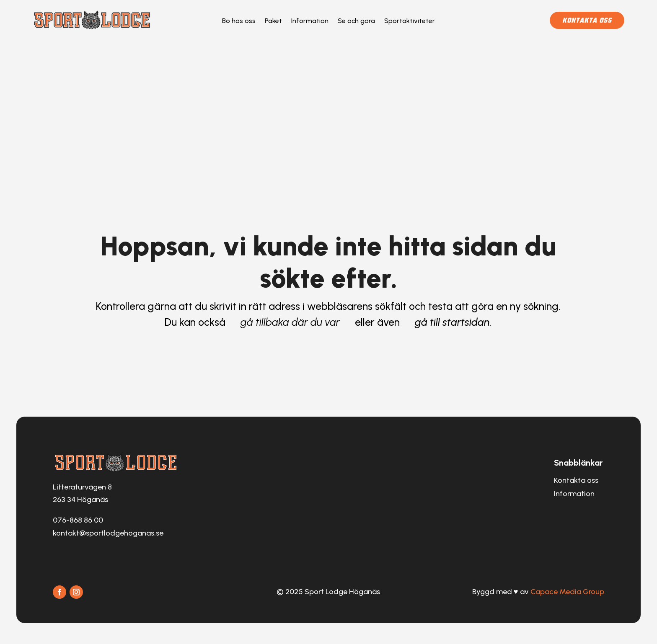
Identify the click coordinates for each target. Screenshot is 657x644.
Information (310, 21)
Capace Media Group (567, 592)
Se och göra (356, 21)
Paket (273, 21)
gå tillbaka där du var (290, 322)
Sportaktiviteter (410, 21)
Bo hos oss (239, 21)
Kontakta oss (587, 21)
